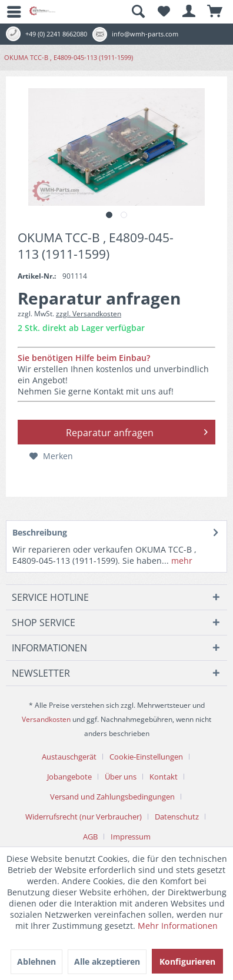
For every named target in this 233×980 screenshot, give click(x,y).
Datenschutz (177, 817)
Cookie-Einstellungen (146, 757)
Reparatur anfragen (137, 431)
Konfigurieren (187, 961)
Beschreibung (40, 532)
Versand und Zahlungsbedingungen (112, 797)
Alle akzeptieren (107, 961)
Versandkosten (46, 719)
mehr (181, 561)
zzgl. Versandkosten (89, 314)
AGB (90, 837)
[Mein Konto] (189, 12)
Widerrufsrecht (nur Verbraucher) (84, 817)
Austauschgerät (69, 757)
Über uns (121, 777)
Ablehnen (36, 961)
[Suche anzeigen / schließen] (138, 12)
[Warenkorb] (215, 12)
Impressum (131, 837)
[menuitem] (9, 12)
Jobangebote (69, 777)
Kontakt (164, 777)
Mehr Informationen (178, 926)
